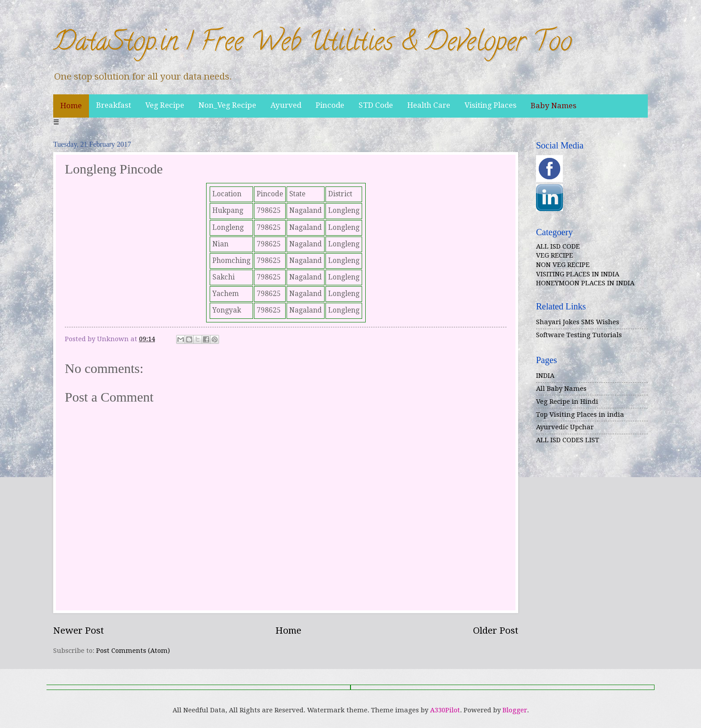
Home (71, 106)
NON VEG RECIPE (563, 265)
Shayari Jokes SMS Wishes (578, 322)
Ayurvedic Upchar (565, 427)
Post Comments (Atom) (133, 651)
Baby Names (553, 106)
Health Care (429, 105)
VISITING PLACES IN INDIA (578, 274)
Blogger (515, 710)
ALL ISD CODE (558, 246)
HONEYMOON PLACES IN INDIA (585, 283)
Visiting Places (490, 105)
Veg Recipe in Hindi (567, 402)
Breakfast (114, 105)
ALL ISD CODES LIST (568, 440)
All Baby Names (561, 389)
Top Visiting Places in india (580, 415)
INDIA (545, 376)
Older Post (496, 631)
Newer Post (78, 631)
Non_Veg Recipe (227, 105)
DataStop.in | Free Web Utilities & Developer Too (312, 44)
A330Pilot (445, 710)
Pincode (330, 105)
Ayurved (286, 105)
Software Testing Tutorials (579, 335)
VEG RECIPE (555, 255)
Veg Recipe (165, 105)
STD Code (376, 105)
